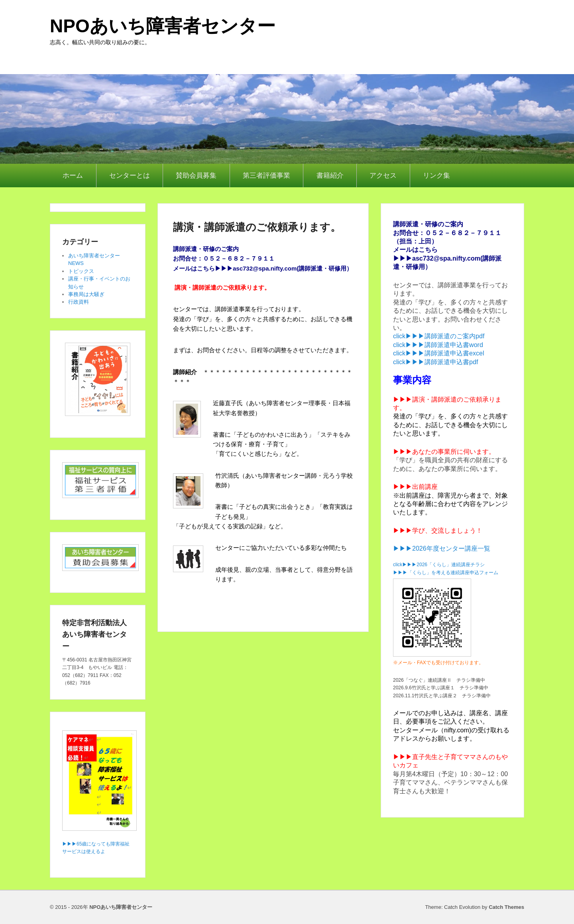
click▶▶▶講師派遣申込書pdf (435, 362)
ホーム (73, 176)
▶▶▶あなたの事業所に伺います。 (444, 452)
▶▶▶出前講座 (415, 487)
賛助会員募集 (196, 176)
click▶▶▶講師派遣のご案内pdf (439, 336)
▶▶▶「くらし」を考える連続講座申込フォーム (446, 573)
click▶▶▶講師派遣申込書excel (438, 353)
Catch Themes (506, 907)
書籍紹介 (330, 176)
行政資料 (79, 302)
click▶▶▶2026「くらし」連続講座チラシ (439, 565)
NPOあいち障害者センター (163, 26)
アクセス (383, 176)
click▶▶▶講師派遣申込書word (438, 345)
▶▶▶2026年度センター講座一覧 (442, 548)
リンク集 (436, 176)
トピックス (81, 271)
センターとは (130, 176)
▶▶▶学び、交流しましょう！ (438, 531)
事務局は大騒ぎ (86, 294)
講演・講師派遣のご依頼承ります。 (257, 227)
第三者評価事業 (266, 176)
